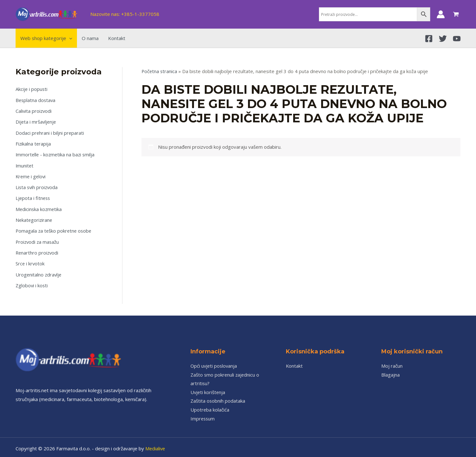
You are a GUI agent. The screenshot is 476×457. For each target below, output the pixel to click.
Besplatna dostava (36, 100)
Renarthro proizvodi (38, 250)
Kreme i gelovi (31, 175)
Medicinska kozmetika (39, 207)
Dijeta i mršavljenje (36, 121)
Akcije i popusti (32, 89)
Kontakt (294, 362)
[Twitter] (443, 39)
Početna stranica (160, 71)
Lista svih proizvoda (37, 186)
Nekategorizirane (34, 218)
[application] (69, 38)
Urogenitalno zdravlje (39, 271)
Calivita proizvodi (34, 111)
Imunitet (25, 164)
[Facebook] (429, 39)
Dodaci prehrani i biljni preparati (50, 132)
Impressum (203, 415)
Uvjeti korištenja (208, 389)
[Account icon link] (441, 14)
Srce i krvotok (30, 261)
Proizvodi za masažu (38, 239)
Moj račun (392, 362)
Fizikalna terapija (34, 143)
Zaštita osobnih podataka (218, 398)
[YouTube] (457, 39)
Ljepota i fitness (33, 196)
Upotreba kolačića (210, 407)
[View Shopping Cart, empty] (456, 14)
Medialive (156, 446)
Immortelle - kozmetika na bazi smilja (56, 153)
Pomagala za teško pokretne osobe (55, 228)
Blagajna (390, 371)
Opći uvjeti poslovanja (214, 362)
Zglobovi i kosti (32, 282)
